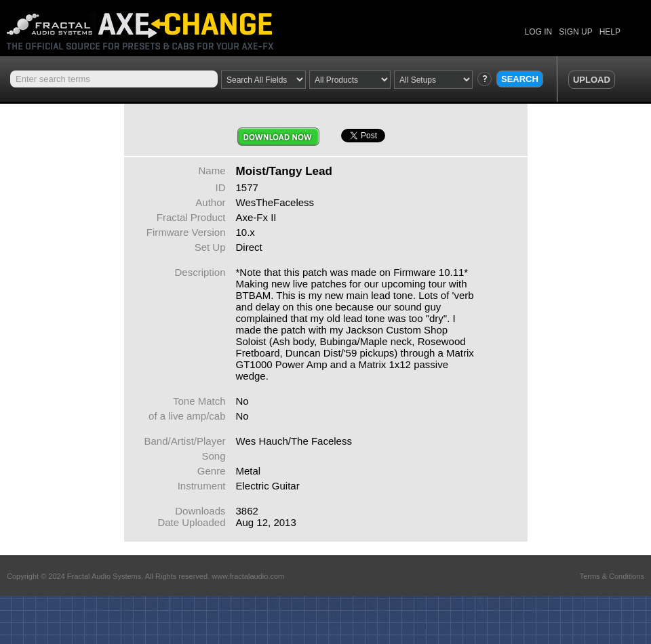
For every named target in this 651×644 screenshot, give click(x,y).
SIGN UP (575, 32)
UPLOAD (592, 80)
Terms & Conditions (612, 576)
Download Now (278, 137)
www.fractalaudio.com (248, 576)
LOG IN (539, 32)
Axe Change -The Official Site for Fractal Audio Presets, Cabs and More (151, 25)
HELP (610, 32)
